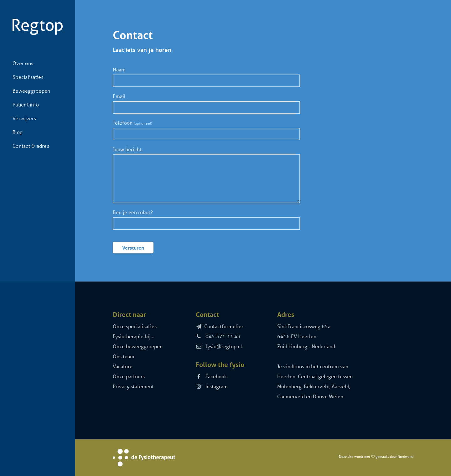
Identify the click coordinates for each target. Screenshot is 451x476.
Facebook (211, 376)
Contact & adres (31, 146)
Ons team (124, 356)
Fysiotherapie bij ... (134, 336)
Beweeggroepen (31, 91)
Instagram (212, 386)
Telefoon (132, 123)
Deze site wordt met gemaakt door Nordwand (376, 456)
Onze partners (129, 376)
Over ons (23, 63)
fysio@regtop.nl (219, 346)
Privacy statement (133, 386)
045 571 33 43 (218, 336)
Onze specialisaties (135, 326)
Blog (18, 132)
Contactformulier (220, 326)
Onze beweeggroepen (138, 346)
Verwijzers (24, 118)
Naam (119, 69)
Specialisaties (28, 77)
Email (119, 96)
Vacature (123, 366)
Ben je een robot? (133, 212)
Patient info (26, 104)
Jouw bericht (127, 149)
